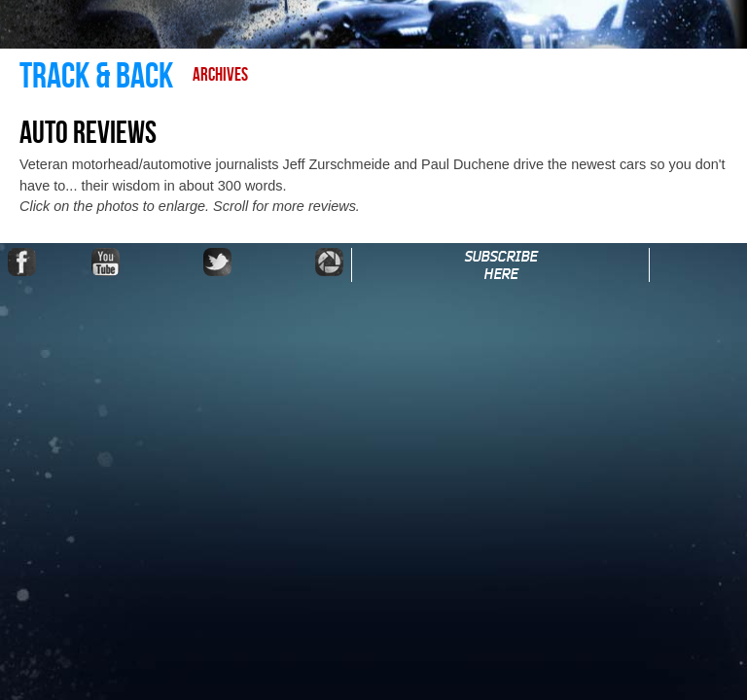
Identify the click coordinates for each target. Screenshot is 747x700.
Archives (220, 75)
